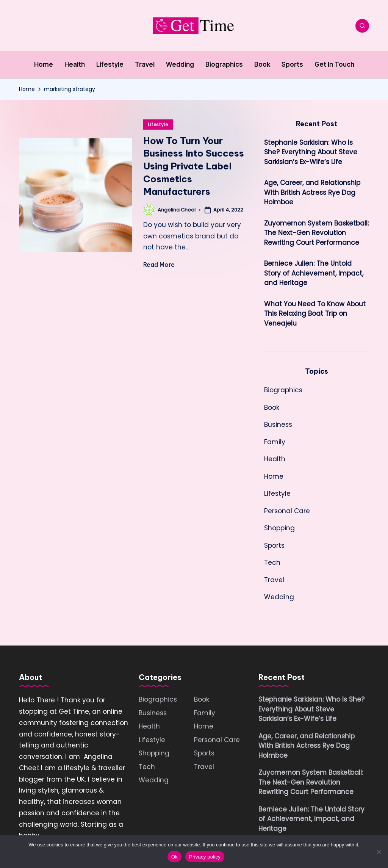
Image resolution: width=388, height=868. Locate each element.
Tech (272, 562)
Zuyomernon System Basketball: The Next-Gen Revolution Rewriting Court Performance (316, 233)
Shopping (279, 528)
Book (272, 407)
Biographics (283, 390)
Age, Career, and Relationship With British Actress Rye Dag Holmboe (312, 192)
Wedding (279, 597)
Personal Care (287, 511)
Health (275, 459)
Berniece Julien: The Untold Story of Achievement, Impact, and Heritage (314, 273)
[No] (379, 852)
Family (275, 442)
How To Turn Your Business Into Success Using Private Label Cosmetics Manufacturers (194, 166)
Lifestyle (158, 125)
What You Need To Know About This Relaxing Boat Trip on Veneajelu (315, 314)
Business (278, 425)
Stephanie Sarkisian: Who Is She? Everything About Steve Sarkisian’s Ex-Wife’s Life (311, 152)
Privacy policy (205, 857)
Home (274, 476)
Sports (274, 545)
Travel (274, 580)
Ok (174, 857)
